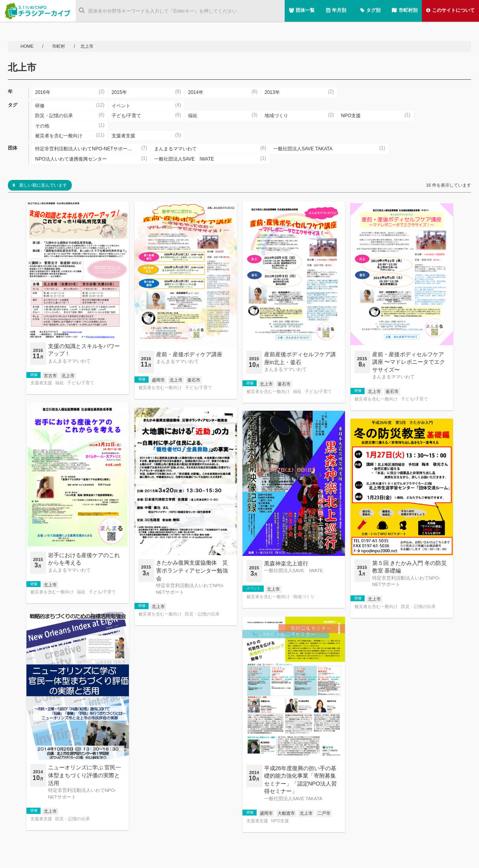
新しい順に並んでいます (40, 185)
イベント (253, 588)
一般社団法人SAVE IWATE (294, 570)
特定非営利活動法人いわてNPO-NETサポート (190, 588)
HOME (28, 46)
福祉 (60, 383)
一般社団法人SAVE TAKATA (293, 798)
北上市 (68, 376)
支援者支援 (41, 383)
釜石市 (194, 380)
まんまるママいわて (69, 361)
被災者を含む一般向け (160, 388)
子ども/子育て (81, 383)
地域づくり (304, 597)
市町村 (59, 46)
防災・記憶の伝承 (202, 614)
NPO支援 (280, 821)
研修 (34, 375)
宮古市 (50, 376)
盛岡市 (158, 380)
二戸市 (324, 813)
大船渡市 (286, 813)
